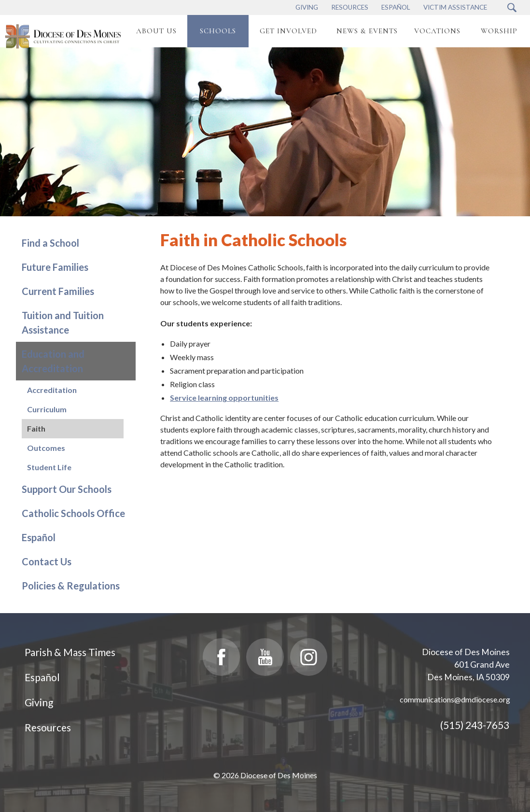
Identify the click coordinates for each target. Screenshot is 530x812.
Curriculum (47, 409)
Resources (48, 727)
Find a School (50, 243)
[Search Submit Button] (512, 7)
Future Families (55, 267)
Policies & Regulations (71, 586)
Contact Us (47, 561)
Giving (39, 702)
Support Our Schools (67, 489)
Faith (36, 428)
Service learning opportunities (224, 398)
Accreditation (52, 390)
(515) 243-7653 (475, 725)
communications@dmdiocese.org (455, 699)
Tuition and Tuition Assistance (63, 322)
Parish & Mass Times (70, 652)
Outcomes (46, 448)
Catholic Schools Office (73, 513)
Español (39, 537)
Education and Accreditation (53, 361)
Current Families (58, 291)
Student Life (49, 467)
